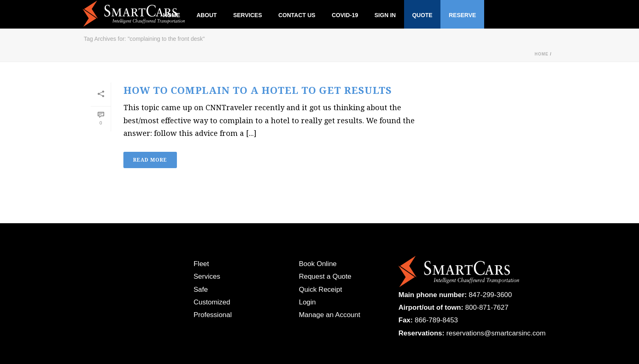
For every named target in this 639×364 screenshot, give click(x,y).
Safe (201, 290)
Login (307, 302)
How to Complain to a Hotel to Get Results (258, 91)
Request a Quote (325, 276)
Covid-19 (345, 15)
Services (248, 15)
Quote (422, 15)
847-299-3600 (490, 295)
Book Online (318, 264)
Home (541, 54)
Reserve (462, 15)
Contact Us (297, 15)
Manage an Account (329, 315)
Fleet (201, 264)
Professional (213, 315)
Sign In (385, 15)
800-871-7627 (487, 307)
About (207, 15)
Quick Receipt (320, 290)
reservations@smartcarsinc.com (496, 333)
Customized (212, 302)
